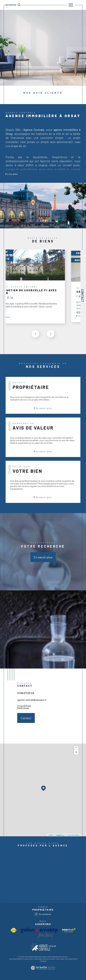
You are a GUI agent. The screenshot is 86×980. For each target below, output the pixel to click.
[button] (51, 334)
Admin (52, 959)
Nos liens (60, 959)
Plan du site (28, 959)
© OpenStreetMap (73, 835)
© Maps (59, 835)
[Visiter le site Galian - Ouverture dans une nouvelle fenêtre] (39, 930)
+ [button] (76, 748)
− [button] (76, 752)
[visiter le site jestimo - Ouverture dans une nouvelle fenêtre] (45, 936)
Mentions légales (41, 959)
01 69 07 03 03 (26, 693)
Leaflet (50, 835)
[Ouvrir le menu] (71, 5)
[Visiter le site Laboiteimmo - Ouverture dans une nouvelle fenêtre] (43, 971)
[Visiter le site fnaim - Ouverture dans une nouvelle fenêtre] (14, 930)
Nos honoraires (15, 959)
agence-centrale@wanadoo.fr (32, 700)
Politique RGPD (71, 959)
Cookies (43, 961)
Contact (82, 296)
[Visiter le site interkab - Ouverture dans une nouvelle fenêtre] (69, 930)
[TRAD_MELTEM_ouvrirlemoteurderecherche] (13, 5)
